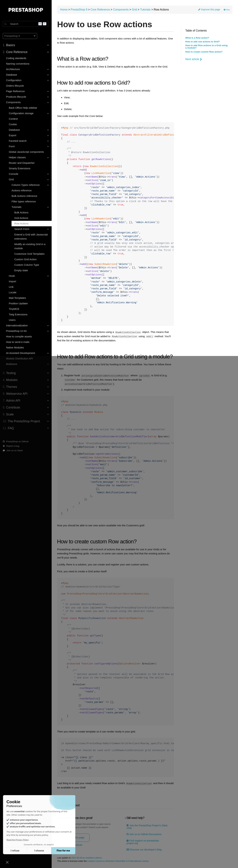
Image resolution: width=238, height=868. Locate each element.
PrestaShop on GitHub (16, 441)
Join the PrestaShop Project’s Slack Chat (147, 826)
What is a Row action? (197, 38)
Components (121, 10)
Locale (13, 292)
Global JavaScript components (26, 152)
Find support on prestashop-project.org (143, 842)
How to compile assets (19, 336)
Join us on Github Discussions (144, 834)
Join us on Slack (13, 450)
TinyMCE (14, 309)
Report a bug (11, 446)
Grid (134, 10)
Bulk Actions (21, 212)
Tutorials (145, 10)
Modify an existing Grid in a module (30, 246)
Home (64, 10)
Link (11, 287)
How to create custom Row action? (204, 52)
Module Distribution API (19, 358)
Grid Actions (21, 218)
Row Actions (21, 223)
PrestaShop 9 (79, 10)
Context (13, 119)
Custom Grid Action (25, 259)
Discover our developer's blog (144, 849)
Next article (194, 59)
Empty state (21, 270)
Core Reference (100, 10)
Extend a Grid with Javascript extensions (31, 237)
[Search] (26, 24)
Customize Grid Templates (29, 254)
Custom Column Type (27, 265)
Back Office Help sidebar (23, 108)
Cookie (13, 124)
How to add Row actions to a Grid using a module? (207, 47)
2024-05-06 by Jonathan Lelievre (86, 858)
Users (12, 320)
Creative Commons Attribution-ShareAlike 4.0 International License (118, 861)
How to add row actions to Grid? (203, 42)
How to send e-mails (18, 342)
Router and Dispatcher (22, 163)
